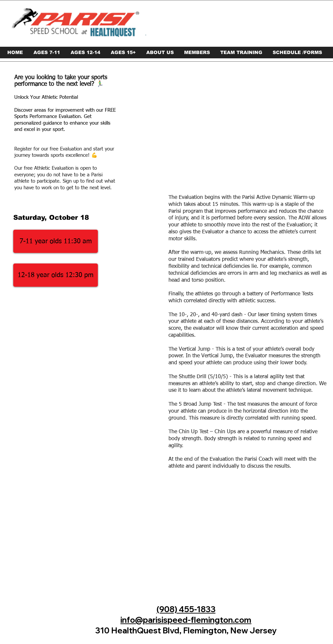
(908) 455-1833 (186, 609)
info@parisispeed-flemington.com (186, 620)
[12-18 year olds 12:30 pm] (56, 275)
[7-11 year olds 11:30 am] (56, 241)
